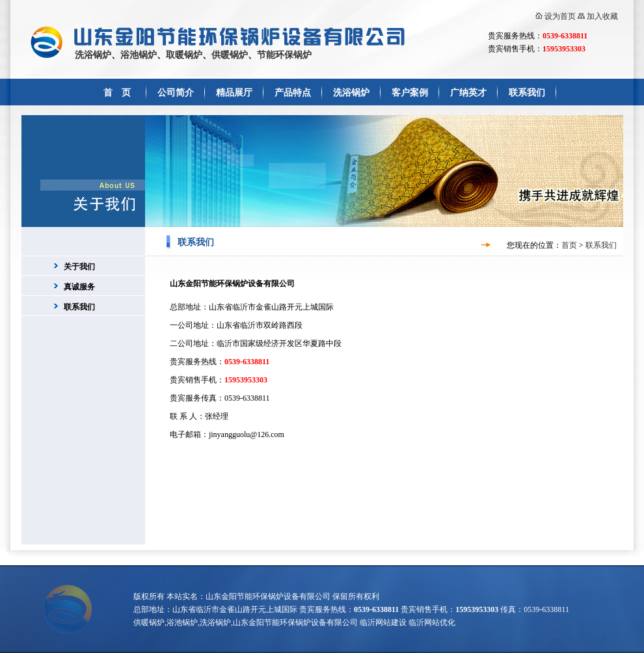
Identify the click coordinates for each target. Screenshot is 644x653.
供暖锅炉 (230, 55)
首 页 (117, 93)
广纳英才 (468, 93)
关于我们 (79, 267)
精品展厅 (234, 93)
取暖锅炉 (184, 55)
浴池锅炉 (139, 55)
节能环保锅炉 (284, 55)
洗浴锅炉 (93, 55)
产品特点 (293, 93)
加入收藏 (602, 16)
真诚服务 (79, 287)
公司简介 (176, 93)
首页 (569, 245)
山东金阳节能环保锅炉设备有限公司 (268, 596)
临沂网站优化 (432, 622)
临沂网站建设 (383, 622)
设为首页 (560, 16)
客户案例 (410, 93)
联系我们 (527, 93)
